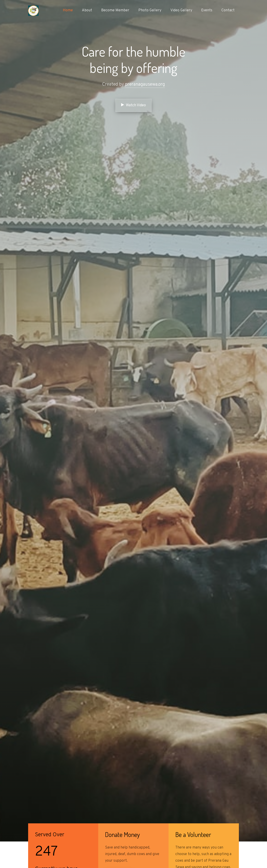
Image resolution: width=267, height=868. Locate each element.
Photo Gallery (150, 10)
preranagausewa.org (145, 85)
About (87, 10)
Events (207, 10)
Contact (228, 10)
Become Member (115, 10)
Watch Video (133, 105)
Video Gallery (181, 10)
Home (68, 10)
